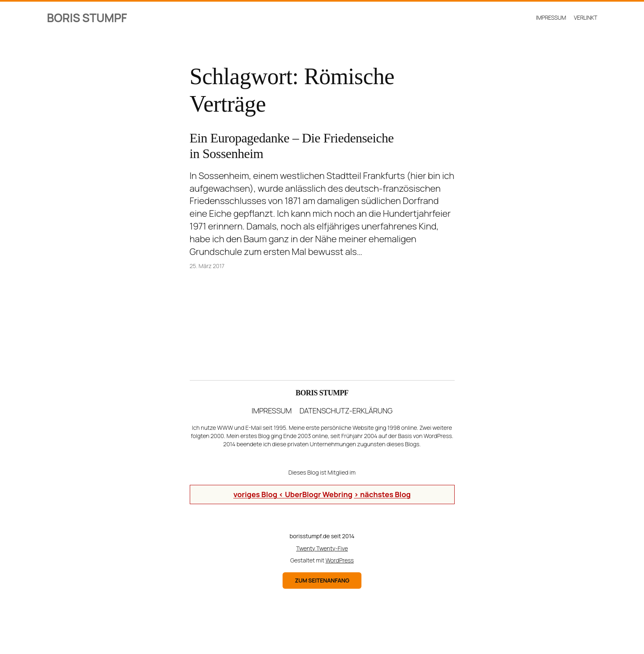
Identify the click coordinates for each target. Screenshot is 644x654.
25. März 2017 (207, 266)
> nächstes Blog (382, 494)
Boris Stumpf (87, 18)
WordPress (340, 560)
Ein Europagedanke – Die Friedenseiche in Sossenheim (292, 146)
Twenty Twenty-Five (322, 548)
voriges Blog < (259, 494)
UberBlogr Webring (319, 494)
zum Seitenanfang (322, 580)
